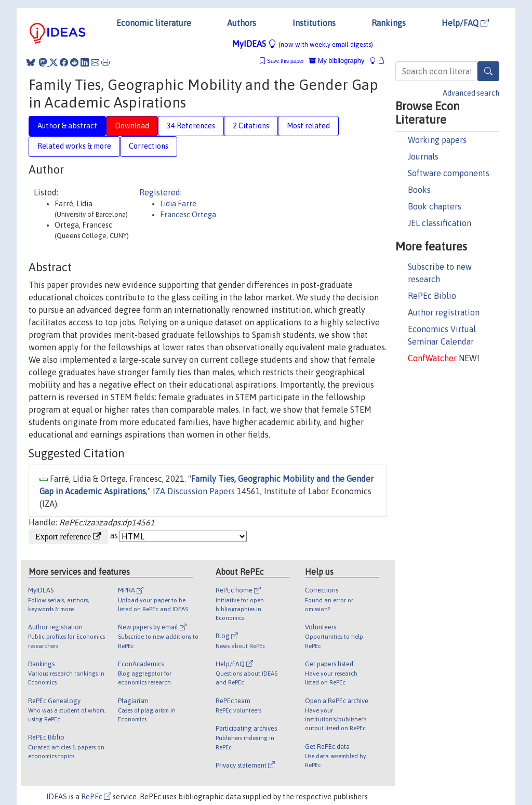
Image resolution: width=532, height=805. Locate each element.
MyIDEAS (303, 44)
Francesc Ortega (188, 215)
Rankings (389, 23)
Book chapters (435, 206)
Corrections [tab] (149, 146)
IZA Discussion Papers (194, 491)
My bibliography (337, 61)
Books (419, 190)
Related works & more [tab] (74, 146)
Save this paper (285, 61)
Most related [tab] (308, 126)
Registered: (161, 192)
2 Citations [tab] (251, 126)
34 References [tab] (191, 126)
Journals (423, 156)
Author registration (444, 312)
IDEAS (57, 797)
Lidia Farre (178, 204)
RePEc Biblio (432, 296)
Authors (242, 23)
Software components (449, 173)
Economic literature (154, 23)
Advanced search (471, 93)
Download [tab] (132, 126)
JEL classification (440, 223)
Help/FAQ (465, 23)
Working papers (437, 140)
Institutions (314, 23)
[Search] (488, 71)
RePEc (96, 797)
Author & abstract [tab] (67, 126)
